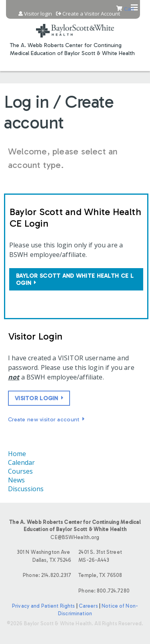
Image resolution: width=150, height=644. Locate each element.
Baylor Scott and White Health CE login (75, 279)
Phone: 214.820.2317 (47, 575)
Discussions (26, 489)
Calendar (21, 462)
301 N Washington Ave (40, 556)
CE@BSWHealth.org (75, 537)
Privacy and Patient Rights (43, 606)
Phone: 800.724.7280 (104, 591)
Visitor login (38, 14)
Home (17, 454)
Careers (88, 606)
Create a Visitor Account (91, 14)
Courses (20, 471)
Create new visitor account (44, 419)
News (16, 480)
